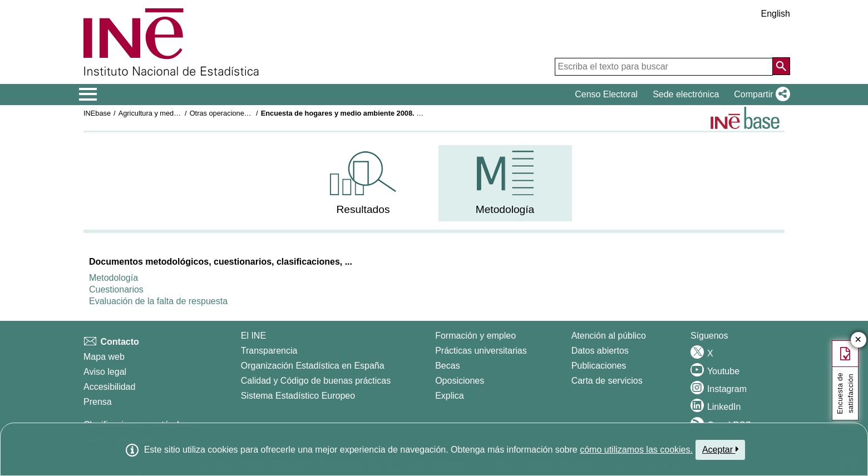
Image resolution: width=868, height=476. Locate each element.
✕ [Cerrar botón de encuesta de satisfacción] (858, 340)
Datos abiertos (600, 351)
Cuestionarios (116, 289)
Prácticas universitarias (481, 351)
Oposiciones (460, 381)
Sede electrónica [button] (686, 94)
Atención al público (609, 336)
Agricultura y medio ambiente (165, 113)
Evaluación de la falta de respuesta (158, 301)
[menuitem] (363, 183)
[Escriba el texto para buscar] (664, 67)
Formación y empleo (475, 336)
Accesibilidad (109, 387)
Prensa (98, 402)
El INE (253, 336)
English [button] (776, 14)
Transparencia (269, 351)
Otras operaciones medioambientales (249, 113)
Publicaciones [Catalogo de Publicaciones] (599, 366)
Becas (447, 366)
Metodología (114, 278)
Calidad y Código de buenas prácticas (316, 381)
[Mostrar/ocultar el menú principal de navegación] (88, 95)
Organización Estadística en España (313, 366)
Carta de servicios (607, 381)
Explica (450, 396)
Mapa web (104, 357)
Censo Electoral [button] (606, 94)
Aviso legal (105, 372)
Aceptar (720, 449)
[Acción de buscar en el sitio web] (781, 66)
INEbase (97, 113)
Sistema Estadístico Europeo (298, 396)
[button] (760, 95)
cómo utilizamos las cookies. (636, 450)
